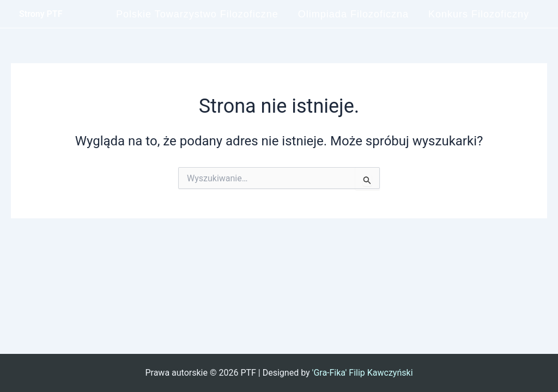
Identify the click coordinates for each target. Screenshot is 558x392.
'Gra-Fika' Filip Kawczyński (363, 373)
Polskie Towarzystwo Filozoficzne (197, 14)
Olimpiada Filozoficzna (353, 14)
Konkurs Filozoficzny (479, 14)
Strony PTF (41, 14)
